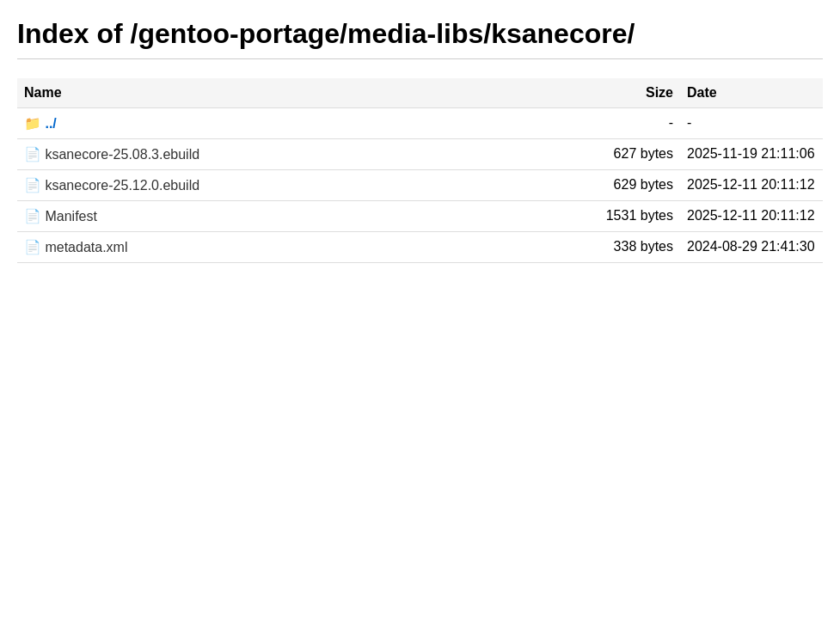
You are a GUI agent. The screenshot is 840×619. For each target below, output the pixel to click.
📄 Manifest (61, 216)
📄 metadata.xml (76, 247)
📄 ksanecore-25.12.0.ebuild (112, 185)
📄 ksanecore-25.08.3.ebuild (112, 154)
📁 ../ (40, 123)
